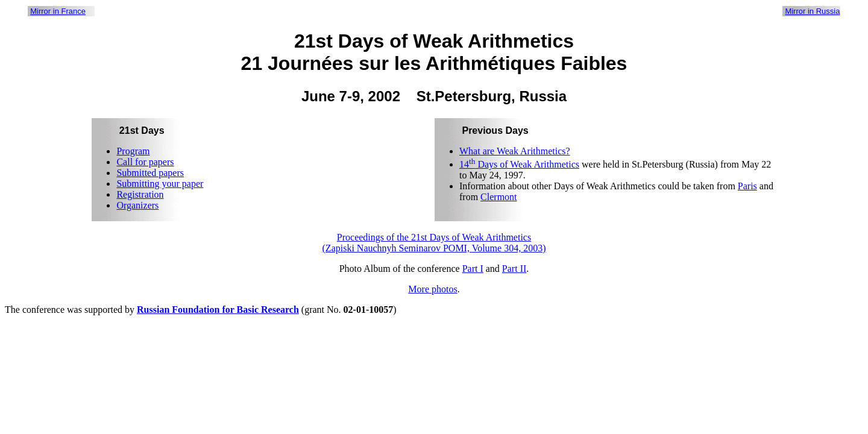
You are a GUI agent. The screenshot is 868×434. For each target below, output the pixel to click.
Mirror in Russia (812, 11)
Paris (747, 186)
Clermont (498, 197)
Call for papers (145, 162)
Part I (473, 269)
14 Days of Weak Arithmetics (519, 164)
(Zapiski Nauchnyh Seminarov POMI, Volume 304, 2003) (434, 248)
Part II (514, 269)
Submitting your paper (160, 184)
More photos (432, 289)
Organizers (137, 205)
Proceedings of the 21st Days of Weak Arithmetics (434, 237)
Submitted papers (150, 173)
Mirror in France (58, 11)
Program (133, 151)
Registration (140, 194)
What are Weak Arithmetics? (515, 151)
